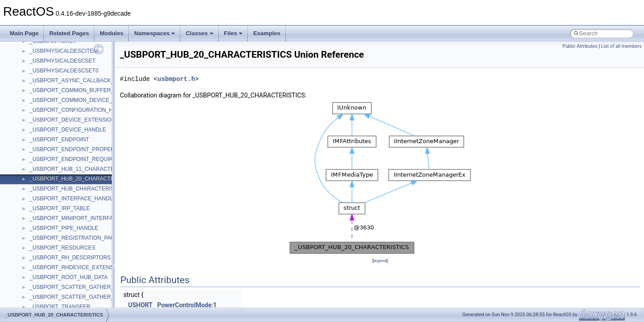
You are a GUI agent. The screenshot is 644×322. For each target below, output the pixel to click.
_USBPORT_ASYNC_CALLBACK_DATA (78, 80)
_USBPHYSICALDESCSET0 (64, 71)
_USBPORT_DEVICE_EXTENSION (72, 120)
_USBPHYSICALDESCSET (62, 61)
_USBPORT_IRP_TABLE (60, 208)
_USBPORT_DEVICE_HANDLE (68, 130)
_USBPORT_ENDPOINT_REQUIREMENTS (83, 159)
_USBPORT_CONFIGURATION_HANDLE (80, 110)
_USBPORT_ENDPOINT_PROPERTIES (78, 149)
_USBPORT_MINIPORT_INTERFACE (75, 218)
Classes (199, 33)
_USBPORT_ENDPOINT (59, 140)
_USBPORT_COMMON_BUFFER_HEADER (83, 90)
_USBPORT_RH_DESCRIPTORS (70, 258)
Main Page (24, 33)
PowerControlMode (184, 305)
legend (380, 261)
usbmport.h (176, 79)
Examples (267, 33)
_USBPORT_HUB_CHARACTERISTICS (78, 189)
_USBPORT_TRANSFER (60, 307)
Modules (112, 33)
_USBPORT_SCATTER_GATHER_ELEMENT (84, 287)
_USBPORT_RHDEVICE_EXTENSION (76, 267)
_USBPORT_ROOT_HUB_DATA (69, 277)
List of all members (621, 46)
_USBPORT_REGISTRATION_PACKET (77, 238)
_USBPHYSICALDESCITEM (64, 51)
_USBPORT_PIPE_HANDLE (64, 228)
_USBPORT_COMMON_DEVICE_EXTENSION (87, 100)
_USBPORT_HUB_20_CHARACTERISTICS (83, 179)
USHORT (140, 305)
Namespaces (155, 33)
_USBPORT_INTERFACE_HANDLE (73, 199)
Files (233, 33)
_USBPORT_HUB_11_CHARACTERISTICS (83, 169)
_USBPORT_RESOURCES (62, 248)
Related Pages (69, 33)
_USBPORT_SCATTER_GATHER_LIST (77, 297)
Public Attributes (580, 46)
